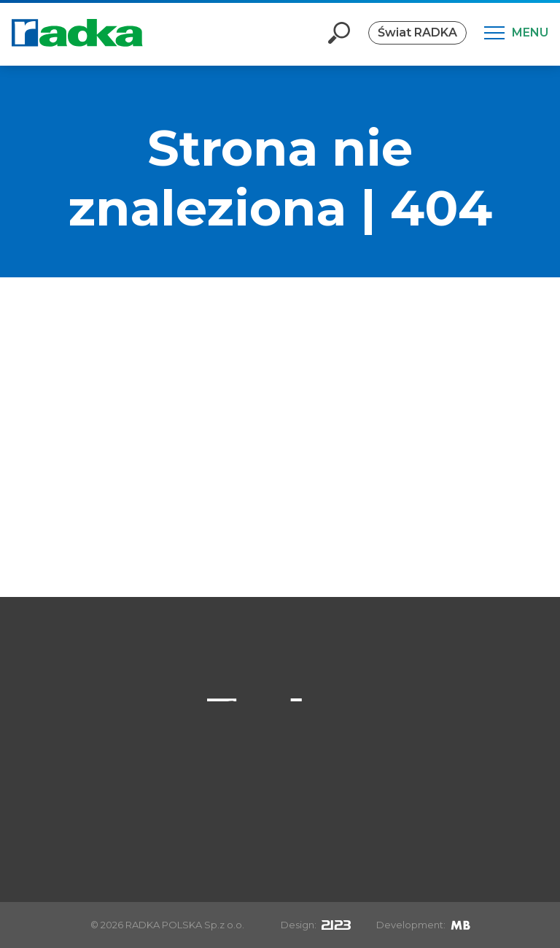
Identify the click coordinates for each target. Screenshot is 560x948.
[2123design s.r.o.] (336, 925)
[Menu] (516, 33)
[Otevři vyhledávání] (339, 33)
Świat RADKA (417, 32)
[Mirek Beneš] (460, 925)
